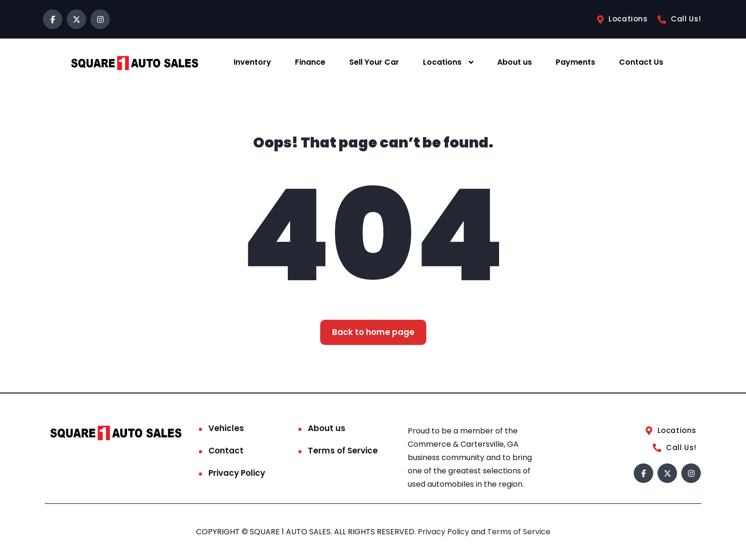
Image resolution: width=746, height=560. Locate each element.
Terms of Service (343, 451)
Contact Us (641, 62)
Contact (226, 451)
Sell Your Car (374, 62)
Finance (310, 62)
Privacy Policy (237, 473)
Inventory (252, 62)
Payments (575, 62)
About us (515, 62)
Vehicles (226, 428)
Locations (442, 62)
